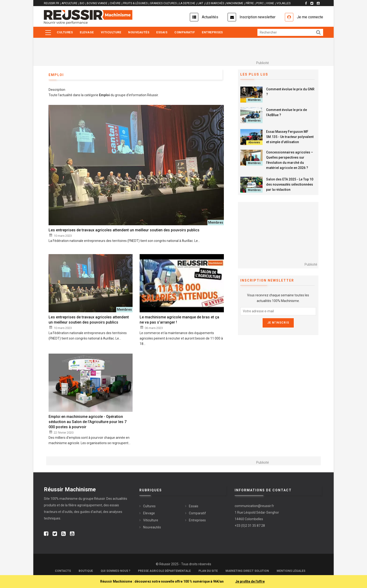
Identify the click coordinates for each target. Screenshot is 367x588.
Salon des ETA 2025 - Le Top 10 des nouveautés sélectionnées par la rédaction (290, 184)
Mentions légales (291, 571)
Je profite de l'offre (250, 581)
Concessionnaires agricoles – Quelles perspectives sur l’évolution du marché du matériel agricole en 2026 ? (290, 160)
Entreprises (212, 32)
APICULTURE (69, 3)
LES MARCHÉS (215, 3)
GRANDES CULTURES (163, 3)
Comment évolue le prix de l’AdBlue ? (287, 112)
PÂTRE (250, 3)
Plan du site (208, 571)
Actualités (210, 17)
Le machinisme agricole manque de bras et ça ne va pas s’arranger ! (179, 320)
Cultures (65, 32)
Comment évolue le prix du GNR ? (290, 92)
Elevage (87, 32)
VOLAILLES (283, 3)
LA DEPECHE (187, 3)
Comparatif (185, 32)
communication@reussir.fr (254, 506)
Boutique (86, 571)
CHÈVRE (115, 3)
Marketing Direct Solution (247, 571)
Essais (162, 32)
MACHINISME (235, 3)
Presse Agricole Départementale (164, 571)
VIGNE (270, 3)
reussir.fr (52, 3)
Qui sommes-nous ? (115, 571)
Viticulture (111, 32)
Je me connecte (310, 17)
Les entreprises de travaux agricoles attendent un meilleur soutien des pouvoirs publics (124, 230)
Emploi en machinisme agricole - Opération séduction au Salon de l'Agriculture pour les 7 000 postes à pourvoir (88, 422)
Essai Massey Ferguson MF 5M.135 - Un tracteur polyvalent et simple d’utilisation (290, 137)
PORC (260, 3)
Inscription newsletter (258, 17)
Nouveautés (139, 32)
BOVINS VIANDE (97, 3)
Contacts (63, 571)
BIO (82, 3)
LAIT (200, 3)
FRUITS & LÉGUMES (135, 3)
